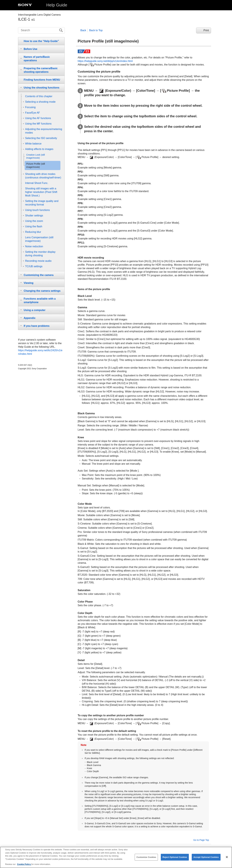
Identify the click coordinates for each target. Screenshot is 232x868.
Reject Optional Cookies (175, 860)
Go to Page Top (201, 840)
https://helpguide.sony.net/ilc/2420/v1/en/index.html (40, 352)
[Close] (227, 860)
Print (206, 30)
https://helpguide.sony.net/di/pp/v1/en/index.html (105, 61)
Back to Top (96, 30)
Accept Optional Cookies (206, 860)
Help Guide (57, 5)
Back (83, 30)
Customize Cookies (146, 860)
